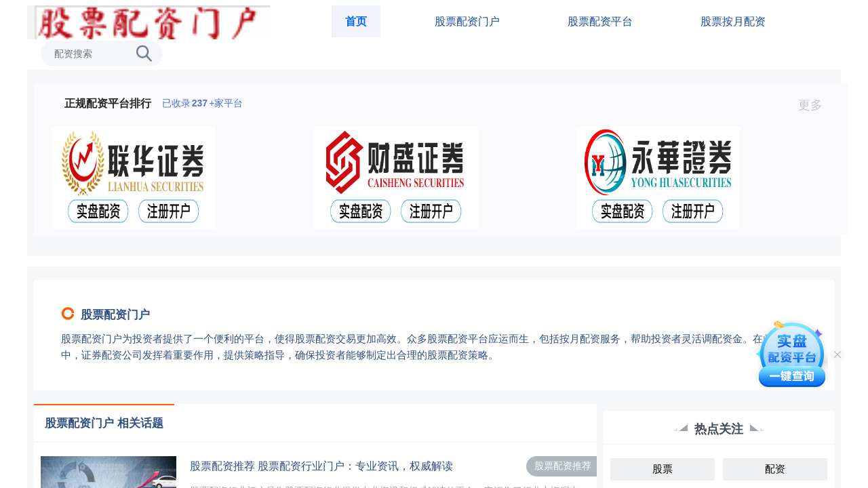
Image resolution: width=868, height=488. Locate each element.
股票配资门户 (467, 21)
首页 (356, 21)
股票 (663, 469)
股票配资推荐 (563, 466)
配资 (775, 469)
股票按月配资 (733, 21)
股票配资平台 (600, 21)
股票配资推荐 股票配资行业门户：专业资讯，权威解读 (321, 466)
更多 (816, 105)
